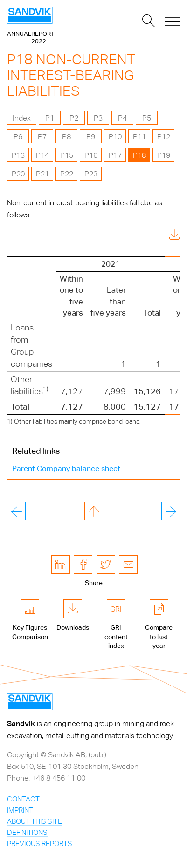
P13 (18, 155)
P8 (66, 137)
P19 (164, 155)
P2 (74, 118)
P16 (91, 155)
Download (153, 236)
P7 (42, 137)
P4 (122, 118)
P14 (42, 155)
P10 (115, 137)
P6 (18, 137)
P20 (18, 174)
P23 (91, 174)
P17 (115, 155)
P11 (139, 137)
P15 (67, 155)
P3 (98, 118)
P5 (147, 118)
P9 (91, 137)
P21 (42, 174)
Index (22, 118)
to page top (94, 511)
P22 (67, 174)
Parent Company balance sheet (66, 468)
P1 (50, 118)
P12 (164, 137)
